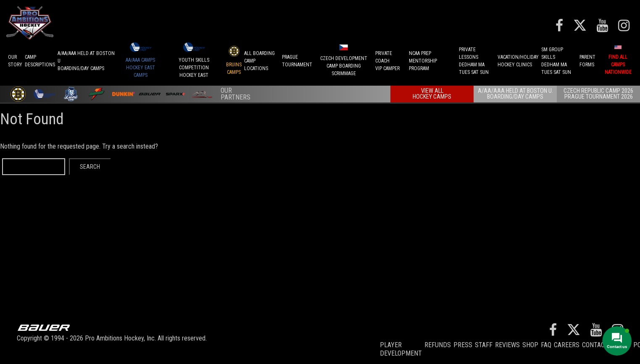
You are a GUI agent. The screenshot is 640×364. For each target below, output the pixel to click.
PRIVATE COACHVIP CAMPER (387, 61)
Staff (484, 345)
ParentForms (587, 61)
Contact (595, 345)
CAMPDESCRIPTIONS (40, 61)
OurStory (15, 61)
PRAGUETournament (297, 61)
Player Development (401, 349)
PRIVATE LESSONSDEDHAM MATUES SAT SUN (474, 61)
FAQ (546, 345)
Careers (567, 345)
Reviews (507, 345)
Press (463, 345)
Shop (530, 345)
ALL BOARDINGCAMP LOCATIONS (259, 61)
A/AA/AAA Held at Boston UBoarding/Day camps (86, 61)
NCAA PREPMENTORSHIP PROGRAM (423, 61)
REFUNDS (438, 345)
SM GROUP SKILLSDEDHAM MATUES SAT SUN (556, 61)
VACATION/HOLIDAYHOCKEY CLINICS (518, 61)
